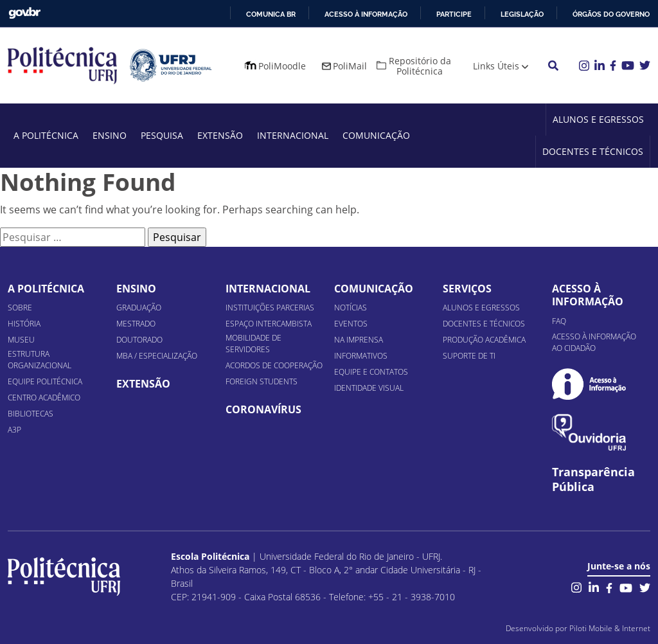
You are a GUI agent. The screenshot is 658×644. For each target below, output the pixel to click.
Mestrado (136, 324)
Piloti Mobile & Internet (610, 628)
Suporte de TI (469, 356)
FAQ (559, 321)
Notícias (351, 308)
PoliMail (350, 66)
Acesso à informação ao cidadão (594, 342)
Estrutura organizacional (40, 360)
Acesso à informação (366, 14)
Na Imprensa (359, 340)
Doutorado (139, 340)
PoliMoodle (282, 66)
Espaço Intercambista (269, 324)
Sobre (20, 308)
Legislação (522, 14)
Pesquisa (162, 135)
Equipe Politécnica (45, 381)
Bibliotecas (31, 414)
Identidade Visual (369, 388)
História (24, 324)
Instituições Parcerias (270, 308)
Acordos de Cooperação (274, 365)
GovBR (24, 13)
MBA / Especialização (157, 356)
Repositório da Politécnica (420, 66)
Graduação (139, 308)
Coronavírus (263, 409)
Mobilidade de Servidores (253, 344)
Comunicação (376, 135)
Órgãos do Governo (611, 14)
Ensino (110, 135)
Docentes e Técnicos (593, 151)
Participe (454, 14)
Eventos (351, 324)
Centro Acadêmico (44, 398)
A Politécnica (46, 135)
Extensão (220, 135)
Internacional (293, 135)
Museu (21, 340)
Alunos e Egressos (598, 119)
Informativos (361, 356)
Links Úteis (496, 66)
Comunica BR (271, 14)
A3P (14, 430)
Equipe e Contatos (371, 372)
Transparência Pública (593, 479)
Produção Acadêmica (484, 340)
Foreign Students (262, 381)
